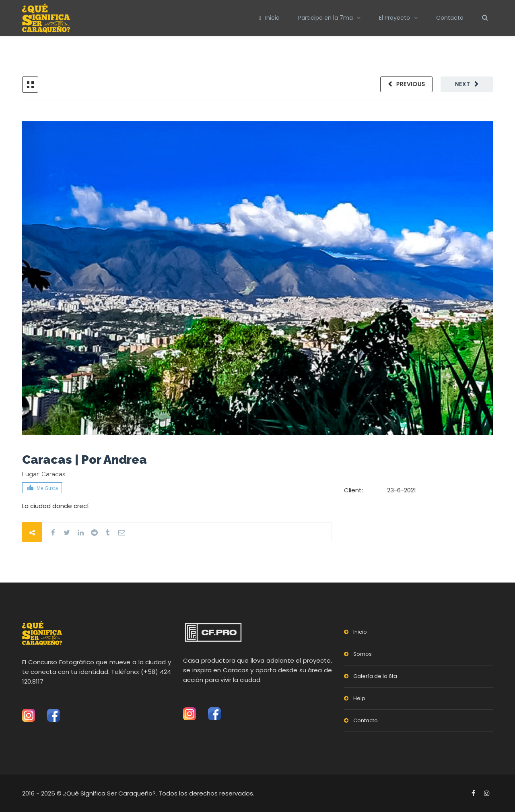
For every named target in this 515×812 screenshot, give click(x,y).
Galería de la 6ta (375, 676)
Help (359, 698)
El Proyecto (394, 18)
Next (463, 84)
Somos (363, 654)
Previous (411, 84)
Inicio (269, 18)
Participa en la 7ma (325, 18)
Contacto (450, 18)
